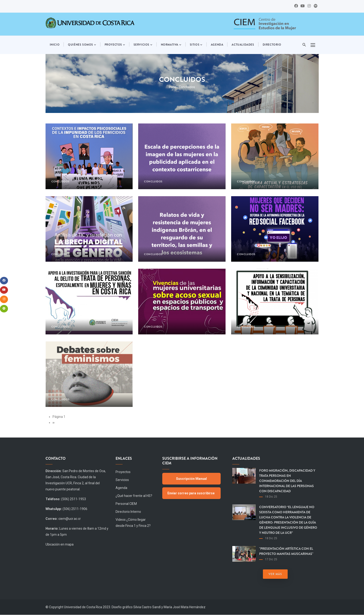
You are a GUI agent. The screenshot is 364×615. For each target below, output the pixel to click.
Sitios (196, 45)
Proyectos (115, 45)
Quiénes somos (82, 45)
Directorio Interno (128, 512)
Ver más (275, 574)
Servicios (143, 45)
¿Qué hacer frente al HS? (134, 496)
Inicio (55, 45)
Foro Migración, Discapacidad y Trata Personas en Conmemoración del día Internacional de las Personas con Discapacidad (287, 481)
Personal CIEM (126, 504)
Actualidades (243, 45)
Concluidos (60, 181)
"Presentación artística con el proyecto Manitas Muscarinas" (286, 551)
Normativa (171, 45)
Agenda (217, 45)
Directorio (272, 45)
